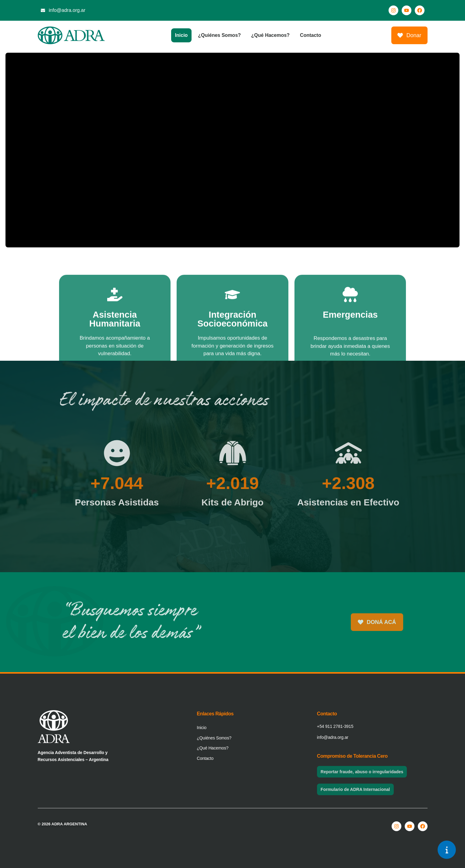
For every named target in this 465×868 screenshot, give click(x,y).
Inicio (181, 35)
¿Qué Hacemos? (270, 35)
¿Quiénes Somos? (219, 35)
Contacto (310, 35)
